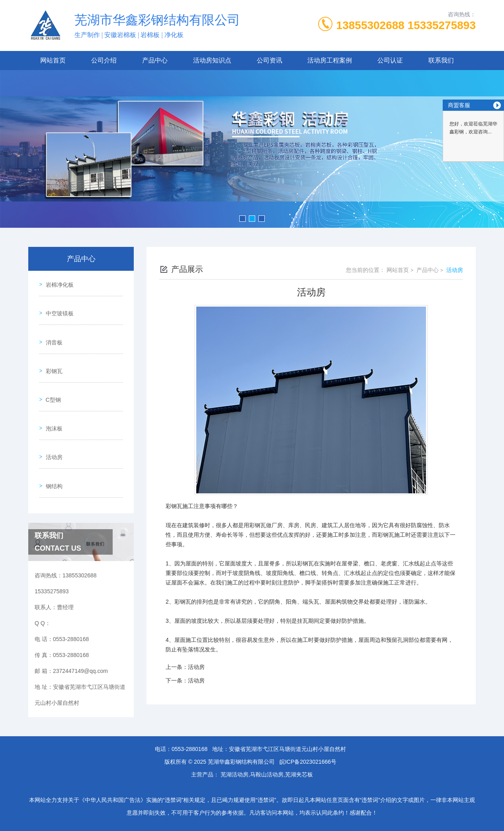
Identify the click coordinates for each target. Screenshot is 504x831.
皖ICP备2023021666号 (308, 749)
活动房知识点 (212, 60)
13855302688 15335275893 (406, 25)
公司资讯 (270, 60)
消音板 (51, 327)
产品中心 (155, 60)
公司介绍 (104, 60)
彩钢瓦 (51, 350)
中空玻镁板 (57, 305)
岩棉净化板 (57, 282)
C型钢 (50, 373)
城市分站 (35, 822)
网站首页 (53, 60)
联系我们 (441, 60)
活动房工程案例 (330, 60)
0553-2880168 (189, 736)
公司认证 (390, 60)
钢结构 (51, 441)
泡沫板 (51, 395)
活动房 (51, 418)
